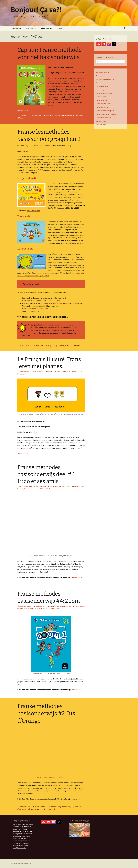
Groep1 (50, 346)
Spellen (73, 372)
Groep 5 (81, 486)
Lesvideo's (51, 372)
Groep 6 (26, 608)
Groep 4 (75, 486)
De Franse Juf (52, 489)
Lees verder (23, 110)
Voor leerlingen (16, 28)
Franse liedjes (101, 90)
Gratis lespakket (47, 28)
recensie (36, 489)
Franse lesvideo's (102, 86)
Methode (62, 116)
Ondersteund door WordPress (21, 863)
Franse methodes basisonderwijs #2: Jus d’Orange (46, 713)
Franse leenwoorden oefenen (106, 83)
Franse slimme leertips (104, 104)
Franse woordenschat (103, 118)
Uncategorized (36, 116)
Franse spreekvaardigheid (105, 111)
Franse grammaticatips (104, 76)
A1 (50, 606)
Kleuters (62, 346)
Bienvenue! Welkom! (103, 72)
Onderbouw (79, 116)
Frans (56, 116)
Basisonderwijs (57, 606)
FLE (60, 486)
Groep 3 (69, 486)
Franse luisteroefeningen (104, 93)
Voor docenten (31, 28)
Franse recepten (102, 97)
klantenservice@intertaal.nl (37, 309)
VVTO (41, 489)
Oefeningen (66, 372)
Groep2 (55, 346)
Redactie (22, 118)
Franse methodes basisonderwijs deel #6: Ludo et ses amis (47, 474)
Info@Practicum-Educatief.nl (55, 303)
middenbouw (70, 116)
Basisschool (49, 116)
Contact (60, 28)
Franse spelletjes (102, 107)
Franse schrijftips (102, 100)
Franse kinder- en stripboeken (106, 79)
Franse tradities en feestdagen (107, 114)
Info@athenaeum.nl (34, 301)
